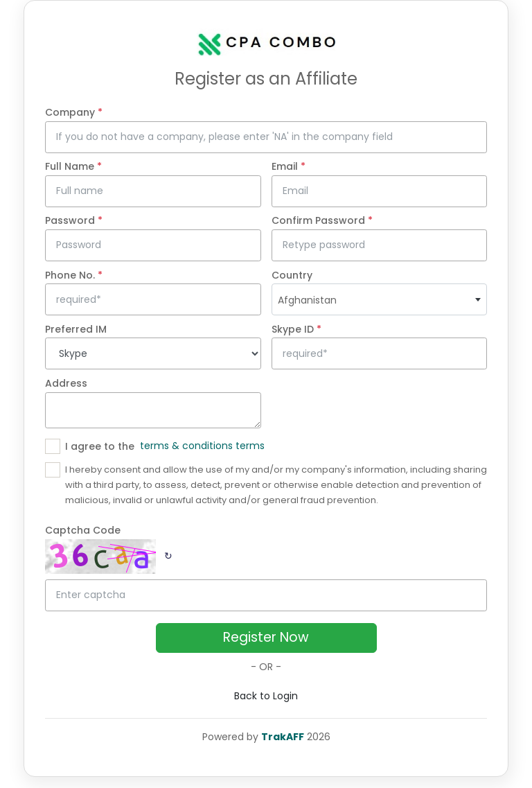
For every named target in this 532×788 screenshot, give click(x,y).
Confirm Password (322, 220)
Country (292, 275)
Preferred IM (76, 329)
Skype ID (296, 329)
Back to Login (266, 696)
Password (74, 220)
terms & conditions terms (202, 446)
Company (74, 112)
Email (289, 166)
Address (66, 383)
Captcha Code (83, 530)
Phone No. (74, 275)
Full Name (73, 166)
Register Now (266, 637)
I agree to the (100, 446)
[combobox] (380, 299)
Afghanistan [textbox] (307, 300)
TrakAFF (283, 737)
